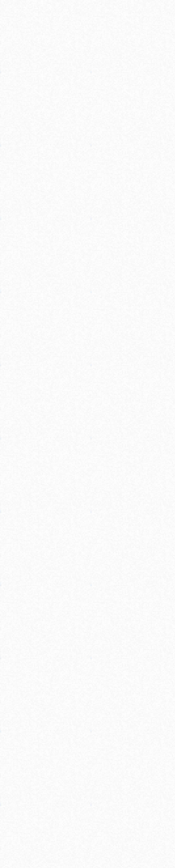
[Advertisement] (87, 72)
